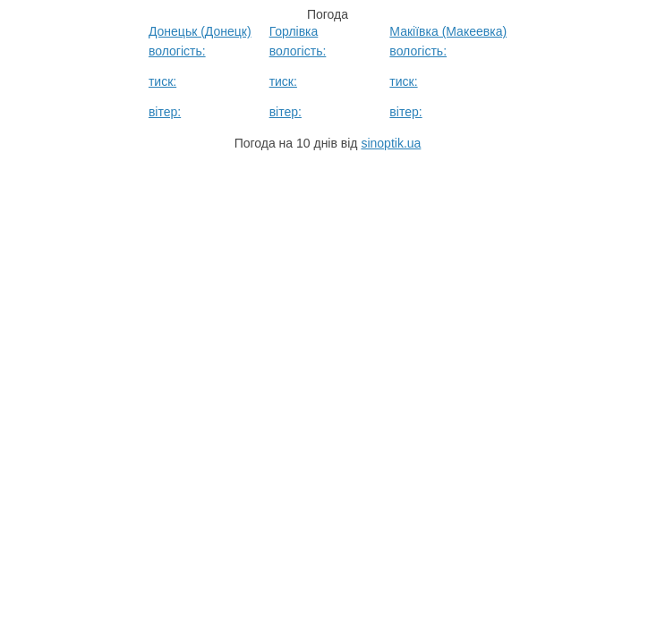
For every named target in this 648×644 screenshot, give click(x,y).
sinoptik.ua (391, 143)
